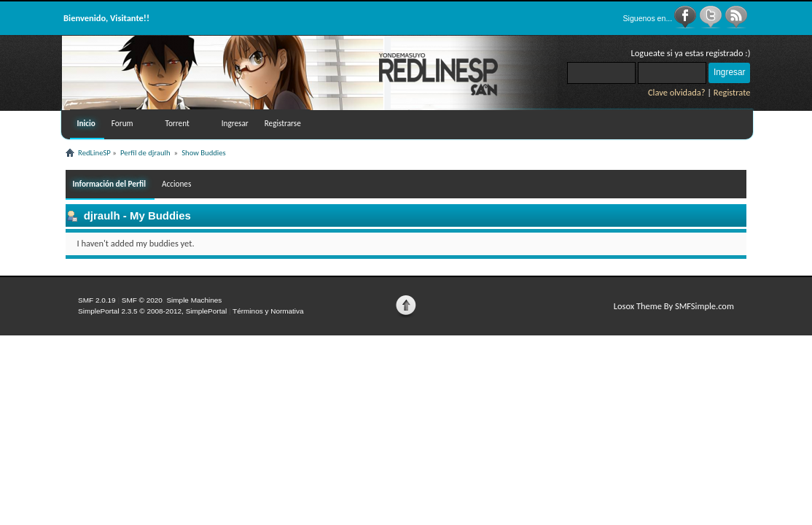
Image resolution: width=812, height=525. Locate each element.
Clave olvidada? (677, 92)
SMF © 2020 (142, 300)
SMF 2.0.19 (97, 300)
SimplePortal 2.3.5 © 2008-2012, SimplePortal (152, 311)
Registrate (732, 92)
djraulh (102, 215)
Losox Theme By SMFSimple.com (674, 306)
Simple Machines (194, 300)
